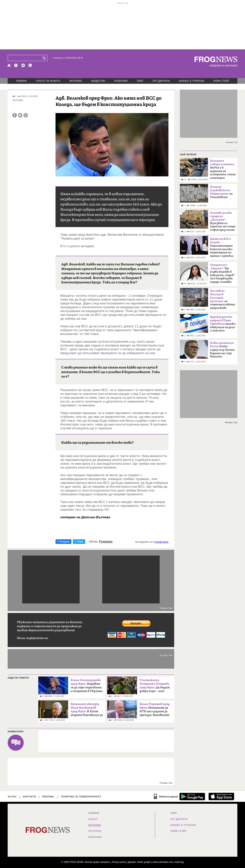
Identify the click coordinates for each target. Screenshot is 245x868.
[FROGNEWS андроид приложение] (192, 796)
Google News (162, 542)
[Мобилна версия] (166, 796)
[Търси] (45, 58)
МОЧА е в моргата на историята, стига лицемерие (223, 169)
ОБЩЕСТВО (98, 81)
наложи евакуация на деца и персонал (223, 324)
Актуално (95, 831)
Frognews (106, 542)
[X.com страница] (23, 65)
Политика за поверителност (81, 797)
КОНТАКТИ (29, 797)
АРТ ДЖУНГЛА (161, 81)
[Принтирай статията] (26, 115)
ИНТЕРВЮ (76, 81)
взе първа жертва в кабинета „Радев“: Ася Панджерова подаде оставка (223, 273)
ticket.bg (179, 862)
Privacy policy (119, 862)
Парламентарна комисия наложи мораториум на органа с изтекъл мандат (222, 249)
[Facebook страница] (16, 65)
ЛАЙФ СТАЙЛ (221, 81)
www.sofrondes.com (163, 862)
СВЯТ (140, 81)
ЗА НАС (12, 797)
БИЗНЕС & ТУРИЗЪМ (191, 81)
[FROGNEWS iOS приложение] (221, 796)
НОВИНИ (21, 81)
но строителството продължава (223, 299)
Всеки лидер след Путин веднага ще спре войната (222, 350)
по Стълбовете (221, 192)
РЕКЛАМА (48, 797)
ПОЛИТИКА (121, 81)
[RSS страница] (30, 65)
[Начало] (9, 65)
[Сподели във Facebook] (15, 115)
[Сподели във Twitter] (20, 115)
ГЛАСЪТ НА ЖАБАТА (48, 81)
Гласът (93, 819)
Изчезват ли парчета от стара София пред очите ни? (223, 223)
